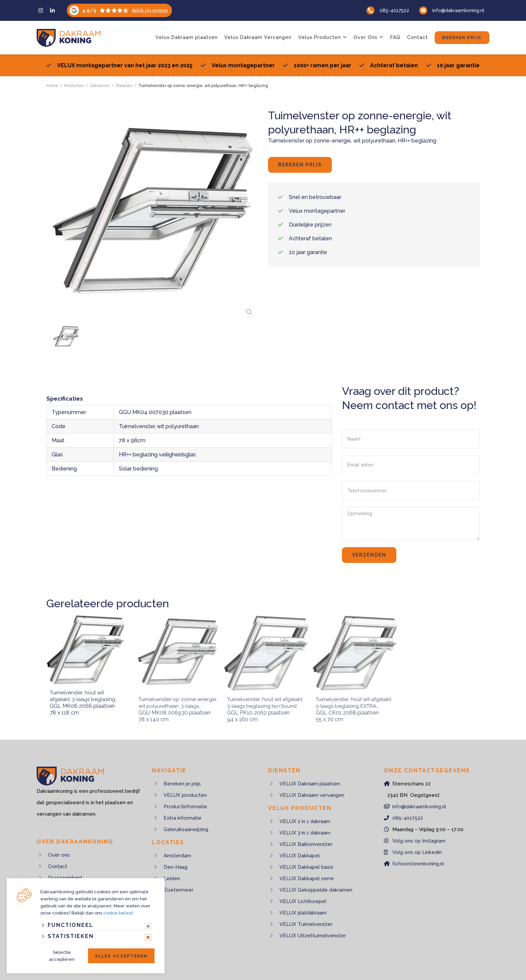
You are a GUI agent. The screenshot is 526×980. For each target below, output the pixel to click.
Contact (418, 37)
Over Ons (366, 37)
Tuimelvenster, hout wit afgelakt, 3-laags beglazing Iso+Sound (260, 696)
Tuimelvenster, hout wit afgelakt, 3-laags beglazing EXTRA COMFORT (348, 696)
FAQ (395, 37)
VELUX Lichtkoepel (303, 901)
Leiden (172, 879)
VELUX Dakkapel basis (306, 867)
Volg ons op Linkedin (417, 852)
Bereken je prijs (182, 784)
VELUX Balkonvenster (306, 844)
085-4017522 (394, 10)
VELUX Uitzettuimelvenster (313, 936)
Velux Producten (320, 37)
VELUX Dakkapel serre (307, 879)
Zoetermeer (179, 890)
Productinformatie (185, 807)
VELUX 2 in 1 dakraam (305, 821)
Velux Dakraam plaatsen (187, 37)
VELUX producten (185, 795)
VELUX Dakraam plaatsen (310, 784)
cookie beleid (118, 913)
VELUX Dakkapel (300, 856)
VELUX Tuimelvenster (306, 924)
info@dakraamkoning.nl (458, 10)
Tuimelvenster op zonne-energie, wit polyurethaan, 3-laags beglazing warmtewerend (172, 696)
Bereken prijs (462, 37)
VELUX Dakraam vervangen (312, 795)
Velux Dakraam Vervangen (258, 37)
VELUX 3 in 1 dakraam (305, 833)
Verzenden (369, 555)
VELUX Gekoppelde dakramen (316, 890)
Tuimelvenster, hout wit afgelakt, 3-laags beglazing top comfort (82, 696)
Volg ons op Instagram (419, 841)
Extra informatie (183, 818)
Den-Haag (176, 867)
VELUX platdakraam (303, 913)
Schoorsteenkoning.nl (418, 864)
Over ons (59, 855)
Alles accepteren (121, 956)
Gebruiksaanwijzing (186, 829)
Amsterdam (177, 856)
